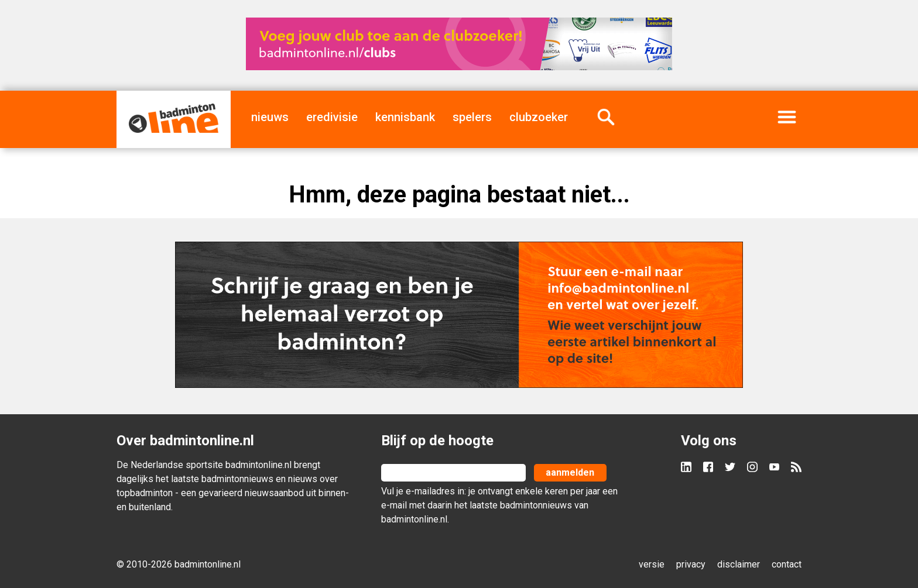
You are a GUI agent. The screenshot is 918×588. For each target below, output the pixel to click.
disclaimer (739, 564)
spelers (472, 117)
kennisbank (405, 117)
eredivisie (332, 117)
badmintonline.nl (258, 465)
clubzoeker (539, 117)
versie (652, 564)
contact (787, 564)
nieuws (270, 117)
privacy (691, 564)
